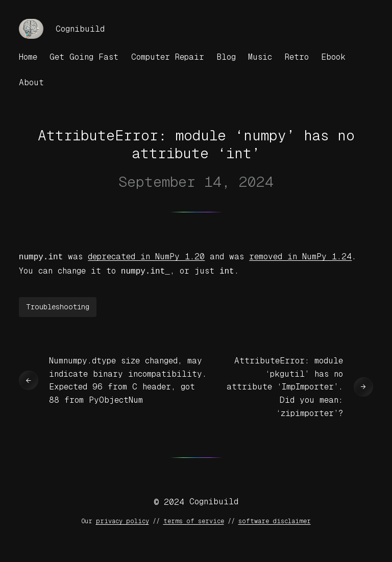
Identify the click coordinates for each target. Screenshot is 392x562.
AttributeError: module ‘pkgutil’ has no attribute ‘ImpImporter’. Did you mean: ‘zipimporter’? (285, 385)
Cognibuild (80, 29)
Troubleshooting (58, 305)
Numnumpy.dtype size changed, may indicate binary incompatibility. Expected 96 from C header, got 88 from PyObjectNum (128, 378)
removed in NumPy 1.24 (300, 256)
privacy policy (122, 519)
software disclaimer (275, 519)
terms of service (194, 519)
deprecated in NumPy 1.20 (146, 256)
